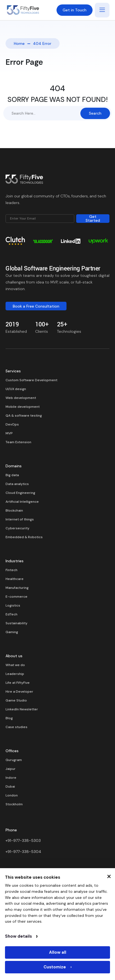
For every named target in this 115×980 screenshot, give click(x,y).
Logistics (13, 605)
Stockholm (14, 804)
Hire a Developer (19, 692)
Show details (21, 936)
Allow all (58, 952)
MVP (9, 433)
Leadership (15, 674)
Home (19, 43)
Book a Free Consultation (36, 306)
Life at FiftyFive (18, 683)
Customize (58, 967)
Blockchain (14, 510)
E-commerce (16, 597)
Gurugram (14, 760)
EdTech (11, 614)
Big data (12, 475)
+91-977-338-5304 (23, 852)
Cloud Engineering (20, 493)
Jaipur (11, 769)
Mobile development (23, 407)
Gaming (12, 632)
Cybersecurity (17, 528)
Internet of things (20, 519)
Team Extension (18, 442)
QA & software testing (24, 416)
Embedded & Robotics (24, 537)
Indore (11, 778)
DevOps (12, 424)
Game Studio (16, 700)
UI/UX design (16, 389)
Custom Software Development (31, 380)
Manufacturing (17, 588)
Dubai (10, 786)
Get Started (93, 219)
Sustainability (16, 623)
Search (95, 113)
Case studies (16, 727)
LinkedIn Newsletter (22, 709)
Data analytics (17, 484)
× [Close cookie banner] (109, 876)
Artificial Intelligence (22, 502)
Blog (9, 718)
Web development (21, 398)
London (12, 795)
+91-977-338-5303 (23, 840)
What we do (15, 665)
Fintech (11, 570)
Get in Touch (75, 10)
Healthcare (15, 579)
